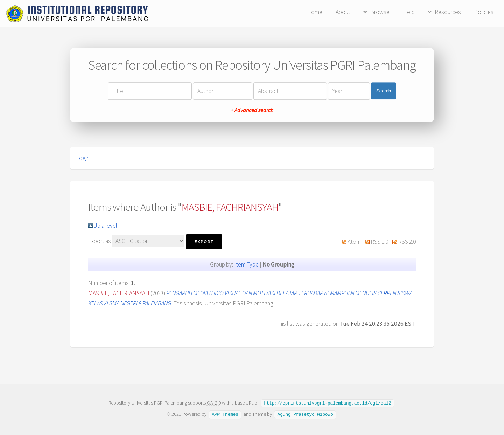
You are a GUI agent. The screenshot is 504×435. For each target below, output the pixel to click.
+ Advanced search (252, 110)
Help (409, 12)
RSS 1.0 (379, 242)
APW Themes (225, 414)
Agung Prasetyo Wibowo (305, 414)
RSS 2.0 (407, 242)
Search (384, 91)
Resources (448, 12)
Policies (484, 12)
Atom (354, 242)
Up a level (105, 226)
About (343, 12)
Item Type (246, 264)
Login (83, 158)
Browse (380, 12)
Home (315, 12)
